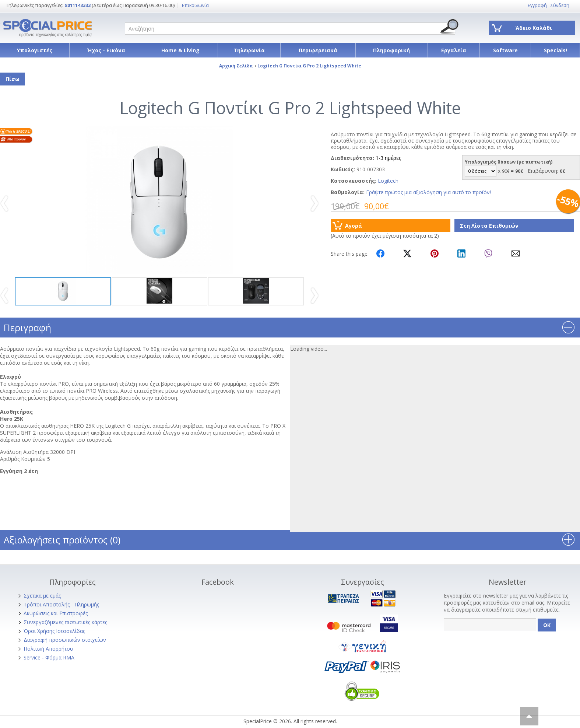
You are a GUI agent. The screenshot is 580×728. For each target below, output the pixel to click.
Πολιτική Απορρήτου (48, 649)
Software (505, 50)
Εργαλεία (454, 50)
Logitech (388, 181)
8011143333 (78, 5)
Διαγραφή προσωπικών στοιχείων (65, 640)
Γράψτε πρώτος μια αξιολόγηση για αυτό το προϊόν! (428, 192)
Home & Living (180, 50)
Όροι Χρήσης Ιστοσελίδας (54, 631)
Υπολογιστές (35, 50)
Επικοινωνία (195, 5)
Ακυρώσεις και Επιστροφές (56, 613)
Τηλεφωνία (249, 50)
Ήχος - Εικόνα (106, 50)
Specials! (556, 50)
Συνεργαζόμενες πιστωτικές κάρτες (65, 622)
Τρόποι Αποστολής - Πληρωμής (61, 604)
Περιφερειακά (318, 50)
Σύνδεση (560, 5)
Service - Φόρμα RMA (49, 657)
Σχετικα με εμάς (42, 596)
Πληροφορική (391, 50)
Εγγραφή (537, 5)
